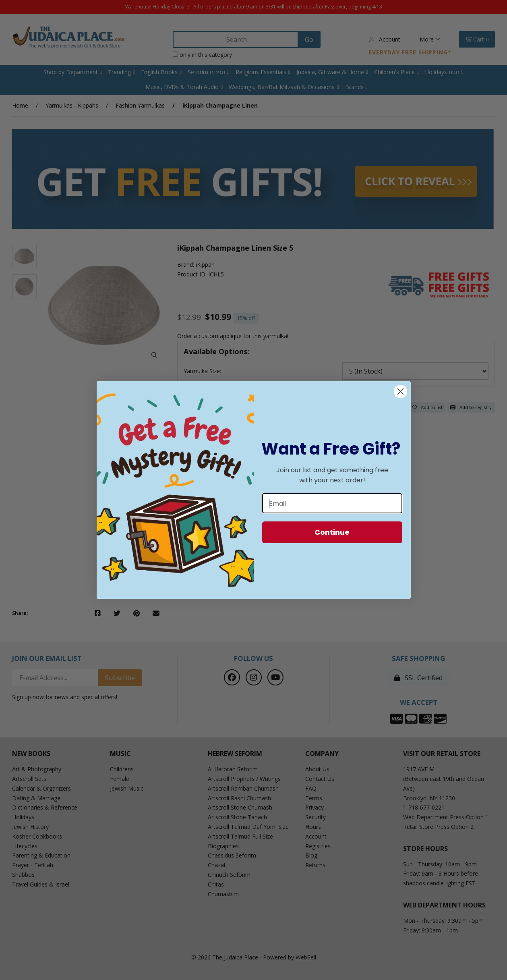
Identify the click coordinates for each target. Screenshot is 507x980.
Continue (332, 532)
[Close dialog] (400, 391)
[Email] (332, 503)
